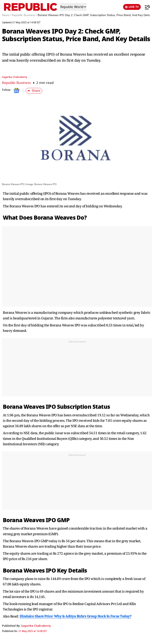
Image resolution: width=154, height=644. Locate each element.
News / (7, 15)
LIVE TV (132, 7)
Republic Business (16, 83)
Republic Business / (24, 15)
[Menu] (145, 7)
